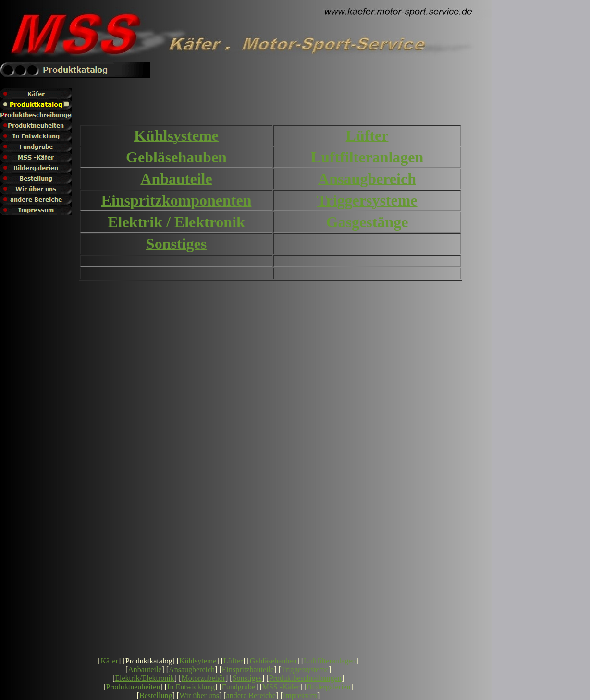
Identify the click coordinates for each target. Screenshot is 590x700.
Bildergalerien (328, 687)
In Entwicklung (191, 687)
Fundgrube (239, 687)
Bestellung (156, 695)
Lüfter (233, 661)
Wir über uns (199, 695)
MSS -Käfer (281, 687)
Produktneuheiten (133, 687)
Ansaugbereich (192, 669)
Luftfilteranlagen (330, 661)
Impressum (300, 695)
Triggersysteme (305, 669)
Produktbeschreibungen (305, 678)
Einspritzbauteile (248, 669)
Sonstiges (247, 678)
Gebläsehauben (273, 661)
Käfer (110, 661)
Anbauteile (145, 669)
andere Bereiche (251, 695)
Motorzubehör (203, 678)
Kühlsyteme (198, 661)
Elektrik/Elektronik (145, 678)
